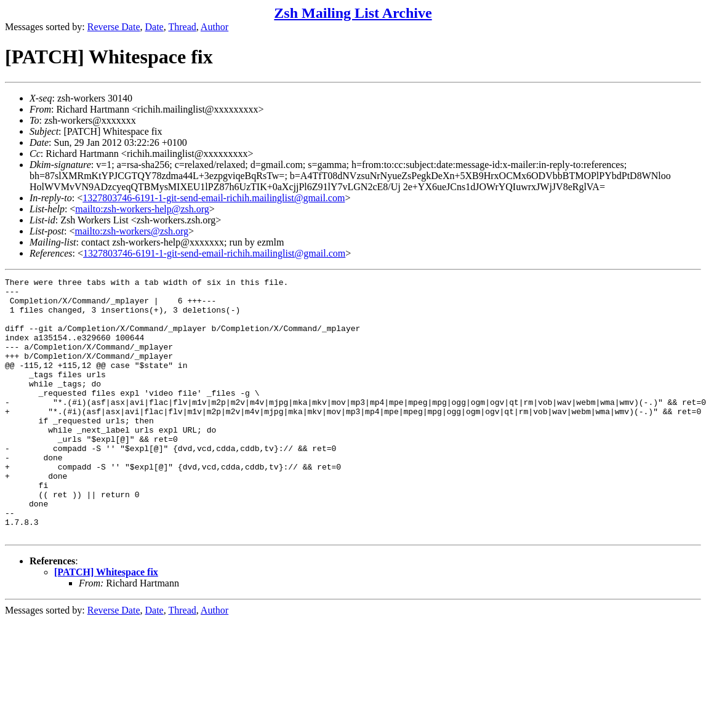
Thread (182, 27)
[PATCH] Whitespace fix (106, 624)
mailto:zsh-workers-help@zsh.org (142, 209)
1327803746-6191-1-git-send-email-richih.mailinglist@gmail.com (214, 198)
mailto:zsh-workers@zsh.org (131, 231)
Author (215, 27)
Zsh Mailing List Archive (353, 13)
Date (154, 27)
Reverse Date (114, 27)
